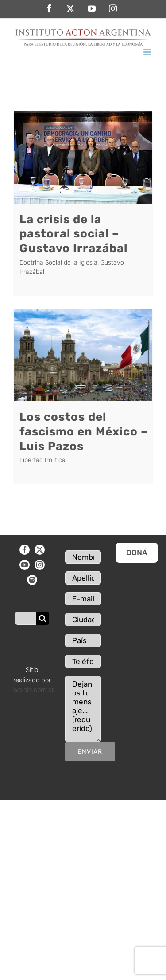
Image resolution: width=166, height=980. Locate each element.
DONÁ (137, 553)
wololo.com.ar (34, 690)
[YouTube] (25, 565)
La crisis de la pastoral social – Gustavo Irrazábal (73, 234)
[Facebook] (25, 550)
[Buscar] (42, 618)
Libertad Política (42, 460)
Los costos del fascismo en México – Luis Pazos (84, 431)
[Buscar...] (25, 618)
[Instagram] (40, 565)
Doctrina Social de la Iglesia (58, 263)
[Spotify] (32, 580)
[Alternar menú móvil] (148, 52)
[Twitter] (40, 550)
